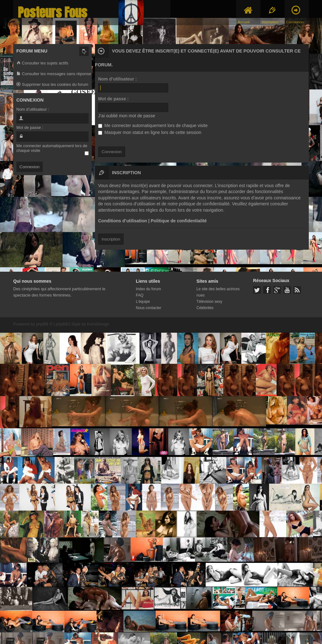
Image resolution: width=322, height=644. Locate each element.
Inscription (111, 239)
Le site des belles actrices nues (218, 292)
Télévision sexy (209, 302)
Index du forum (148, 289)
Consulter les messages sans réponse (54, 74)
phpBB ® (44, 324)
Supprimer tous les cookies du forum (52, 85)
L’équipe (143, 302)
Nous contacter (149, 308)
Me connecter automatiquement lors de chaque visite (153, 125)
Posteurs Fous (53, 12)
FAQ (140, 295)
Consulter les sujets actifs (42, 63)
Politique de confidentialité (179, 221)
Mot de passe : (113, 99)
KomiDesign (98, 324)
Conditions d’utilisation (123, 221)
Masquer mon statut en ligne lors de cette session (150, 132)
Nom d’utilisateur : (117, 79)
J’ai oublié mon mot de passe (127, 116)
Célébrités (205, 308)
